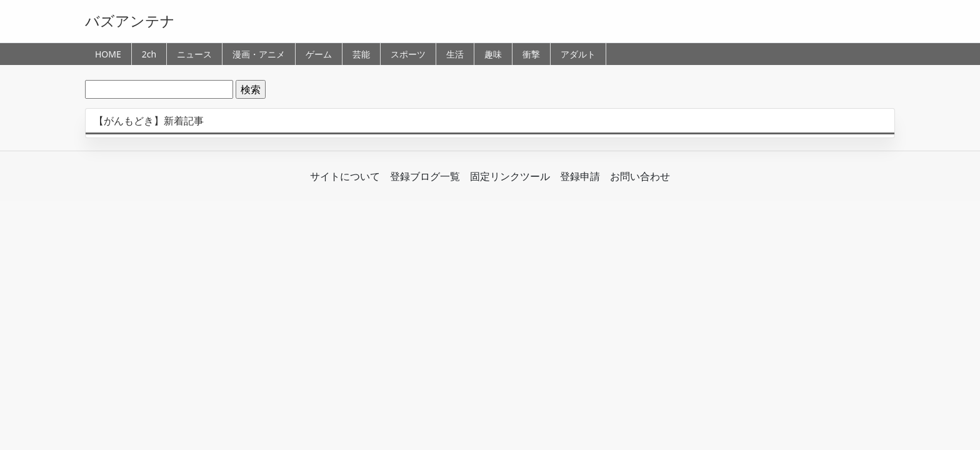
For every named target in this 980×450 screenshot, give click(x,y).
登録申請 (580, 176)
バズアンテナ (130, 21)
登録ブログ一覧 (425, 176)
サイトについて (345, 176)
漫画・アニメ (259, 54)
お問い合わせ (640, 176)
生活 (455, 54)
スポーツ (408, 54)
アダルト (578, 54)
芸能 (361, 54)
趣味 (493, 54)
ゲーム (319, 54)
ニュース (194, 54)
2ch (149, 54)
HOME (108, 54)
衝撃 (531, 54)
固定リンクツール (510, 176)
